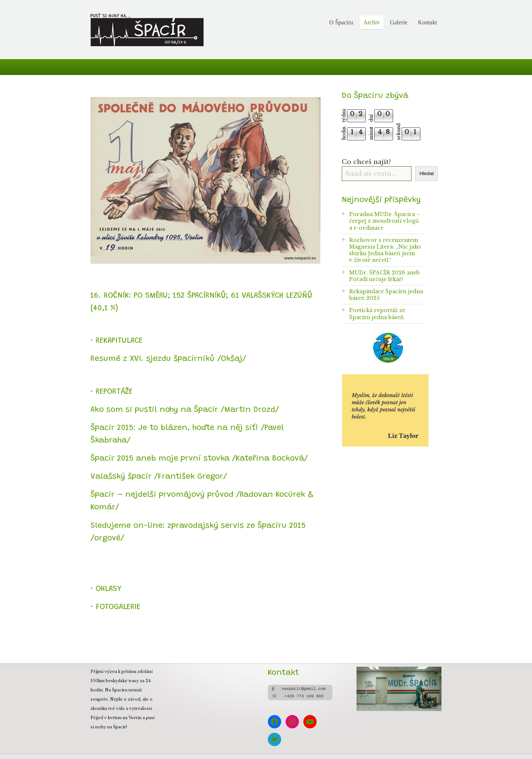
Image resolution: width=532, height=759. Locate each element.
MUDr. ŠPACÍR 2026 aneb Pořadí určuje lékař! (384, 276)
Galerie (399, 22)
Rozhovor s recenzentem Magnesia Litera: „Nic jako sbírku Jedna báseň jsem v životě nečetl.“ (385, 250)
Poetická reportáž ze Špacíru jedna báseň (377, 314)
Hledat (427, 173)
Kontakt (427, 22)
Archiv (371, 22)
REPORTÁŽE (114, 392)
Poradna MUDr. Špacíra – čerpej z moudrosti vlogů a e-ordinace (385, 221)
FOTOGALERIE (118, 607)
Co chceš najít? (366, 162)
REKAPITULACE (119, 341)
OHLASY (108, 589)
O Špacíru (341, 22)
